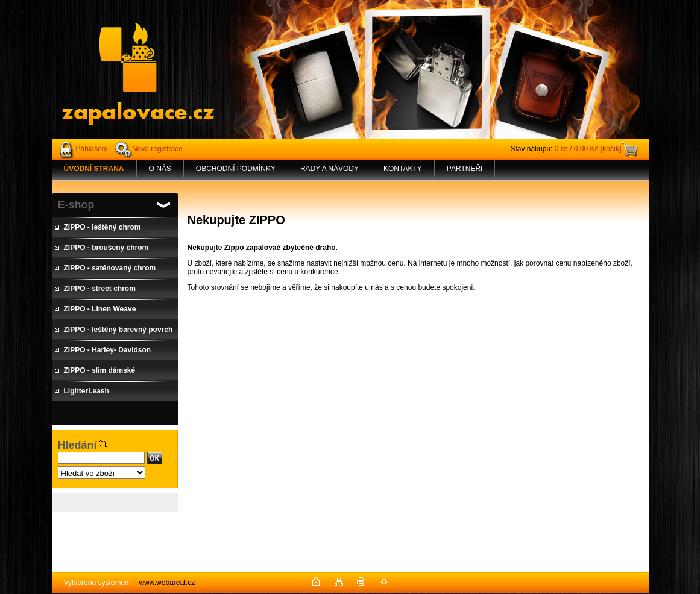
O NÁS (160, 169)
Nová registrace (157, 149)
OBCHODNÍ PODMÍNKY (236, 169)
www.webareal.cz (167, 583)
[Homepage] (94, 169)
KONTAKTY (403, 169)
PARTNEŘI (465, 169)
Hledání (77, 445)
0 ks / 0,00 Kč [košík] (588, 149)
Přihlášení (92, 149)
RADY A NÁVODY (330, 169)
